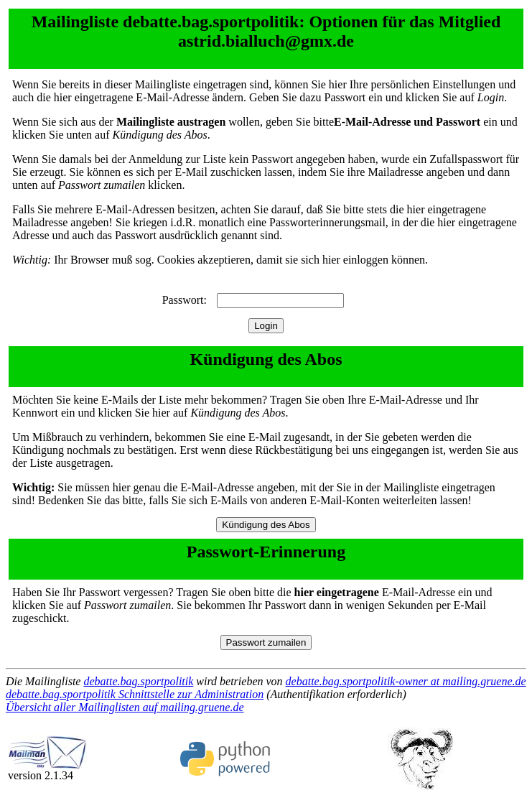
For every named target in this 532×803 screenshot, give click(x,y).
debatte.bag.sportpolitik (138, 681)
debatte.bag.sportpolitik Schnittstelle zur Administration (135, 694)
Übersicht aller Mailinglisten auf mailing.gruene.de (125, 707)
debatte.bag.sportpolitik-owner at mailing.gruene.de (406, 681)
